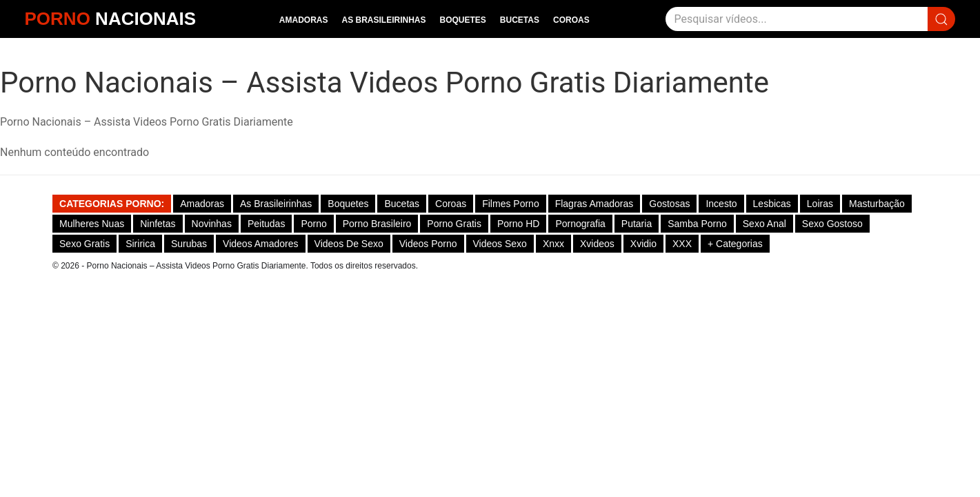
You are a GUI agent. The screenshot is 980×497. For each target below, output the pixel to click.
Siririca (140, 244)
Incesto (721, 204)
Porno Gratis (454, 224)
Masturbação (877, 204)
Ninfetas (158, 224)
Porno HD (518, 224)
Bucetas (520, 20)
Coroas (571, 20)
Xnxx (553, 244)
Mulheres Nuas (92, 224)
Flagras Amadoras (594, 204)
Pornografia (580, 224)
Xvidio (643, 244)
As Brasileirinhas (383, 20)
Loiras (820, 204)
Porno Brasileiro (377, 224)
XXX (682, 244)
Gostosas (669, 204)
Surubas (189, 244)
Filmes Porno (510, 204)
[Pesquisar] (797, 19)
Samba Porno (697, 224)
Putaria (637, 224)
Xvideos (597, 244)
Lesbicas (772, 204)
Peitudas (266, 224)
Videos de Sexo (349, 244)
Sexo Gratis (84, 244)
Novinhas (212, 224)
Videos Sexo (500, 244)
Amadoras (304, 20)
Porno (313, 224)
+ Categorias (735, 244)
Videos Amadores (260, 244)
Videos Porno (428, 244)
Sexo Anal (764, 224)
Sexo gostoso (832, 224)
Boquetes (463, 20)
